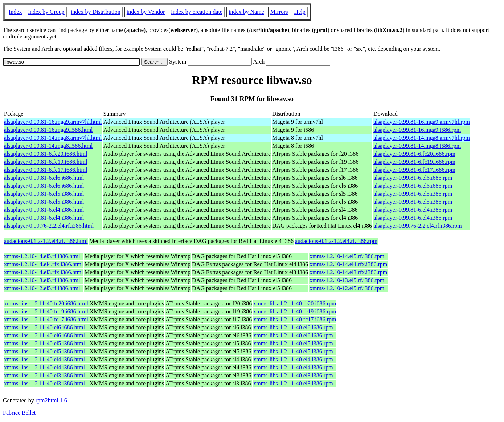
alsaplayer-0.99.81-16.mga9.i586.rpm (417, 130)
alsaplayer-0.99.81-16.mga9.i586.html (48, 130)
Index (15, 12)
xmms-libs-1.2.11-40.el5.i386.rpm (293, 343)
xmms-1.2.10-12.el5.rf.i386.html (42, 288)
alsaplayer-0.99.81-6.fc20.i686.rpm (414, 154)
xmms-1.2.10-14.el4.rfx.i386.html (44, 264)
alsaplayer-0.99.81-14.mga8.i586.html (48, 146)
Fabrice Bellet (19, 413)
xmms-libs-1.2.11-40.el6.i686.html (44, 327)
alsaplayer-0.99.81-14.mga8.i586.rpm (417, 146)
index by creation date (197, 12)
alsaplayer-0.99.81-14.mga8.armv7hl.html (53, 138)
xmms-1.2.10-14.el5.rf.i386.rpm (347, 256)
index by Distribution (96, 12)
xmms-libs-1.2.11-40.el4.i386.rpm (293, 359)
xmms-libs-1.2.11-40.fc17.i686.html (46, 319)
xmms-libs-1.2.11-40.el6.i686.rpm (293, 327)
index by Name (246, 12)
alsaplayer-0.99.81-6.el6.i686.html (44, 178)
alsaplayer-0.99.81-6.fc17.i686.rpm (414, 170)
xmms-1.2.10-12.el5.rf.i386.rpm (347, 288)
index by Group (46, 12)
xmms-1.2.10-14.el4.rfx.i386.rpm (348, 264)
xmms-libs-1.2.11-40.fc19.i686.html (46, 311)
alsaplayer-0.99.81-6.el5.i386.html (44, 194)
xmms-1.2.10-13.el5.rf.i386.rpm (347, 280)
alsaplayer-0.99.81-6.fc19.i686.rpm (414, 162)
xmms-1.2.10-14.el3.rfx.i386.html (44, 272)
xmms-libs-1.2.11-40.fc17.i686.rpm (295, 319)
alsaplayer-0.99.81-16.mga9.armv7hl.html (53, 122)
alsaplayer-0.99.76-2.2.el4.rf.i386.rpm (418, 226)
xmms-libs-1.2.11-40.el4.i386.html (44, 359)
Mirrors (279, 12)
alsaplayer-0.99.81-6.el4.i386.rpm (413, 210)
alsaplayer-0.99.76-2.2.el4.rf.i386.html (49, 226)
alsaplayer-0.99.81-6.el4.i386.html (44, 210)
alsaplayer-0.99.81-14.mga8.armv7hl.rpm (422, 138)
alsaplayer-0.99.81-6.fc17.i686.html (46, 170)
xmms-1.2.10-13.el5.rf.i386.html (42, 280)
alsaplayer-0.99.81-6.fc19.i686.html (46, 162)
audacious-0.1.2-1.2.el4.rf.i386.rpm (336, 241)
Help (300, 12)
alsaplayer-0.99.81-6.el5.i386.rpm (413, 194)
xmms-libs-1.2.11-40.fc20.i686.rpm (295, 303)
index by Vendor (146, 12)
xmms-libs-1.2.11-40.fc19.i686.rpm (295, 311)
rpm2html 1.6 (51, 400)
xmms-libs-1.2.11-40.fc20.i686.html (46, 303)
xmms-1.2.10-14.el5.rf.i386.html (42, 256)
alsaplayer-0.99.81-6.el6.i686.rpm (413, 178)
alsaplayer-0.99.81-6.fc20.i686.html (46, 154)
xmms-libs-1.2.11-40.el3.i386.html (44, 375)
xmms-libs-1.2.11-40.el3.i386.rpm (293, 375)
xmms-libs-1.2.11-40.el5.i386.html (44, 343)
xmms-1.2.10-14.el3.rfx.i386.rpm (348, 272)
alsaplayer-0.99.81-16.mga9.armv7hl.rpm (422, 122)
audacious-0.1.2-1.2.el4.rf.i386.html (46, 241)
